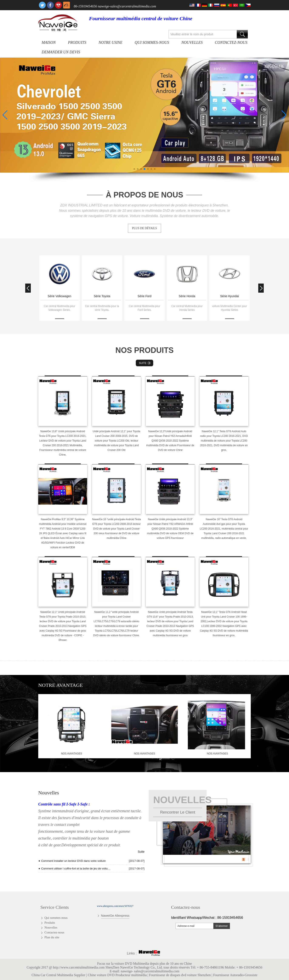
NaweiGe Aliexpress (115, 915)
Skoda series (60, 296)
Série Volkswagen (102, 296)
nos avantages (72, 754)
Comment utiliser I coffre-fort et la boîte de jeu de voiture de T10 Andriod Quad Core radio (76, 869)
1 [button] (244, 859)
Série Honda (229, 296)
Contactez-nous (231, 43)
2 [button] (248, 859)
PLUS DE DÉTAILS (144, 228)
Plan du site (52, 937)
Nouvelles (192, 43)
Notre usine (111, 43)
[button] (134, 169)
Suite (145, 363)
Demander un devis (61, 52)
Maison (49, 43)
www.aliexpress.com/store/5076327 (115, 906)
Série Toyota (144, 296)
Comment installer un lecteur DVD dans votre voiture (73, 861)
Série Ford (187, 296)
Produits (77, 43)
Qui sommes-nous (152, 43)
